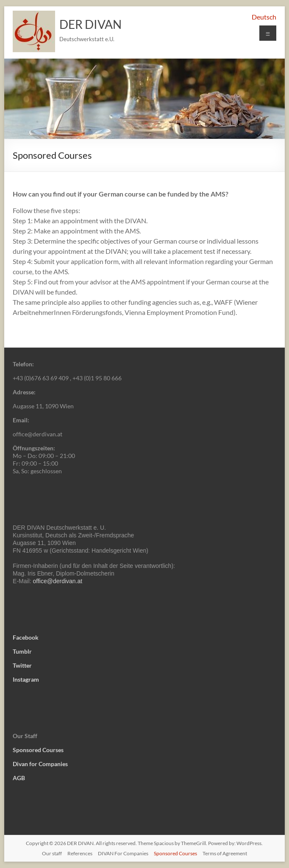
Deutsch (264, 17)
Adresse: (24, 392)
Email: (21, 420)
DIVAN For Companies (123, 853)
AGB (19, 778)
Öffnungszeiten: (34, 448)
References (80, 853)
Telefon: (23, 364)
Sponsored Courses (175, 853)
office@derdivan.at (58, 581)
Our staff (52, 853)
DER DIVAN (90, 24)
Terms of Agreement (225, 853)
